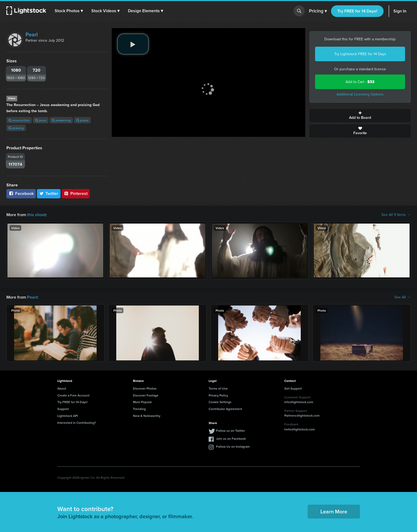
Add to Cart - (360, 82)
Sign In (400, 11)
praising (16, 128)
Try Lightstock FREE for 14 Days (360, 54)
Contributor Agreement (225, 409)
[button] (69, 11)
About (62, 388)
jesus (41, 120)
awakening (61, 120)
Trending (139, 409)
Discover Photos (145, 388)
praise (82, 120)
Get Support (293, 388)
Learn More (334, 511)
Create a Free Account (73, 395)
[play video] (133, 44)
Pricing (318, 11)
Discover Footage (146, 395)
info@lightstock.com (299, 402)
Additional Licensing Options (360, 94)
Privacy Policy (218, 395)
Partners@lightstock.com (302, 415)
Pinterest (76, 193)
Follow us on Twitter (231, 431)
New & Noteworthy (147, 416)
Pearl (32, 34)
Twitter (49, 193)
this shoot (36, 215)
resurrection (19, 120)
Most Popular (142, 402)
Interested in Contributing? (77, 423)
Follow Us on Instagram (233, 446)
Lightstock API (68, 416)
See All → (403, 297)
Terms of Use (218, 388)
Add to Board (360, 116)
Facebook (21, 193)
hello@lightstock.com (300, 429)
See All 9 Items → (396, 215)
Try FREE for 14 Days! (357, 11)
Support (63, 409)
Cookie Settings (220, 402)
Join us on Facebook (231, 439)
